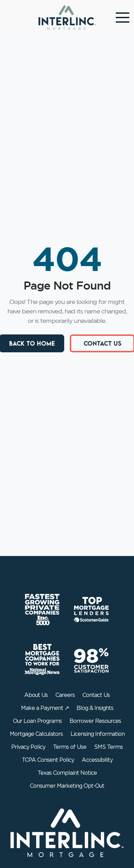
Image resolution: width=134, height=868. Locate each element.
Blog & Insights (95, 708)
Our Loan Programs (37, 721)
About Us (36, 695)
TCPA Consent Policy (48, 760)
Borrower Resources (95, 721)
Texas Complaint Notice (67, 773)
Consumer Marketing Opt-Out (67, 786)
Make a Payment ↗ (45, 708)
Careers (65, 695)
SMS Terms (108, 747)
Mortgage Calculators (36, 734)
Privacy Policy (28, 747)
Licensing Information (98, 734)
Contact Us (96, 695)
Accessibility (97, 760)
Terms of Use (70, 747)
